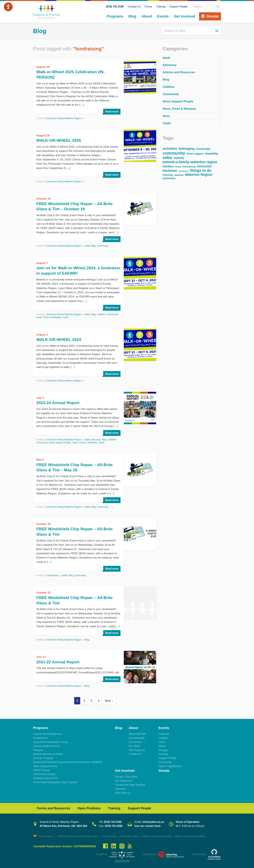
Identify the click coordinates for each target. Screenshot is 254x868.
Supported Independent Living (50, 741)
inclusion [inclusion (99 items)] (204, 166)
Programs (115, 16)
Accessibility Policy (130, 836)
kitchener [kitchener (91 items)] (170, 170)
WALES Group (41, 769)
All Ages (163, 749)
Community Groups (44, 773)
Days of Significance (170, 765)
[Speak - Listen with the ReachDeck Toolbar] (8, 7)
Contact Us (134, 7)
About (147, 16)
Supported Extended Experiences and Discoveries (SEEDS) (68, 761)
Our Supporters (124, 780)
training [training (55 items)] (168, 175)
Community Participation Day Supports (55, 781)
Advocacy (96, 439)
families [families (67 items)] (168, 166)
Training (161, 7)
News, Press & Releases (49, 317)
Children (101, 314)
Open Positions (91, 807)
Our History (135, 741)
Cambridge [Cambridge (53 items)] (203, 149)
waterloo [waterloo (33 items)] (179, 175)
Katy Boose (53, 574)
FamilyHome (40, 737)
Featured (164, 733)
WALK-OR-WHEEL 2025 (60, 140)
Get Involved (185, 16)
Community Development (48, 733)
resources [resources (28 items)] (184, 171)
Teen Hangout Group (45, 765)
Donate (213, 16)
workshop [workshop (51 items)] (169, 178)
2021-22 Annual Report (59, 661)
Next (108, 700)
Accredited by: (199, 854)
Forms (148, 7)
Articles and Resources (179, 72)
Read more (112, 111)
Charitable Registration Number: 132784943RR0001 (65, 845)
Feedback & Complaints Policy (158, 836)
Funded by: (102, 854)
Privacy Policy (110, 836)
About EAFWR (137, 733)
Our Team (134, 745)
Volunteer (121, 788)
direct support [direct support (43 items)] (195, 153)
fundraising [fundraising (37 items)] (189, 166)
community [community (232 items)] (174, 153)
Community (103, 245)
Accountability (137, 737)
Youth (65, 317)
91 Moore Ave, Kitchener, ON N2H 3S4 (63, 825)
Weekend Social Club (45, 777)
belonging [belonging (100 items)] (187, 148)
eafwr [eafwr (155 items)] (168, 157)
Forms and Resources (54, 807)
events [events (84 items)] (179, 158)
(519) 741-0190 (115, 7)
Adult (87, 245)
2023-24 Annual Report (59, 402)
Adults (162, 745)
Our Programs (137, 749)
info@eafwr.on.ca (153, 821)
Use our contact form (147, 825)
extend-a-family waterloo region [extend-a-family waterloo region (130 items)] (190, 162)
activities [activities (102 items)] (170, 148)
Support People (179, 7)
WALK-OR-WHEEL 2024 (60, 339)
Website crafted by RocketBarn (193, 836)
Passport (38, 749)
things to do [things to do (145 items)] (201, 170)
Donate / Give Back (126, 776)
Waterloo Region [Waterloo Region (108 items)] (199, 175)
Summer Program (43, 757)
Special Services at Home (48, 753)
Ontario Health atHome (46, 745)
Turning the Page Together (130, 784)
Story (166, 116)
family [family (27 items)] (178, 166)
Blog (132, 16)
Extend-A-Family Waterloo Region (64, 118)
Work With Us (123, 792)
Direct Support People (60, 442)
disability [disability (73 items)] (212, 153)
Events (163, 16)
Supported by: (150, 854)
